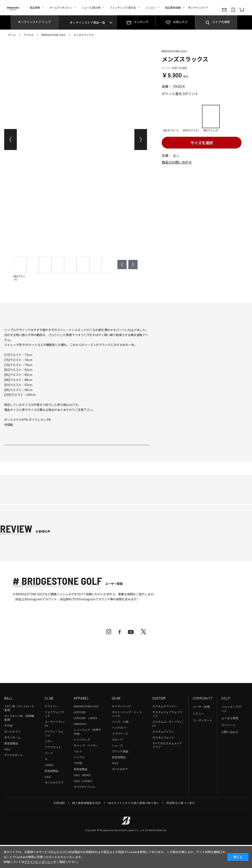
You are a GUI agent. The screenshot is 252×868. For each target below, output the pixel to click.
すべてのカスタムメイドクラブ (167, 745)
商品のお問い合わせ (177, 162)
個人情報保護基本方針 (86, 803)
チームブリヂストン (61, 7)
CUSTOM (159, 698)
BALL (9, 698)
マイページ (228, 725)
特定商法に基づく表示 (181, 803)
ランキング (141, 22)
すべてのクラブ (54, 783)
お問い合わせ (230, 732)
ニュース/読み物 (91, 7)
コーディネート (203, 720)
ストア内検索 (221, 22)
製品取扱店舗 (173, 7)
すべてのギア (120, 769)
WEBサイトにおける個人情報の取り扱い (134, 803)
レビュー (199, 713)
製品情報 (35, 7)
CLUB (49, 698)
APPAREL (81, 698)
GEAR (116, 698)
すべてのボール (14, 755)
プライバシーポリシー (39, 862)
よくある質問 (230, 718)
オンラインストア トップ (34, 22)
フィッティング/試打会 (123, 7)
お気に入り (180, 22)
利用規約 (60, 803)
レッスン (151, 7)
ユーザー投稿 (201, 707)
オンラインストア (198, 7)
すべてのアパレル (84, 787)
